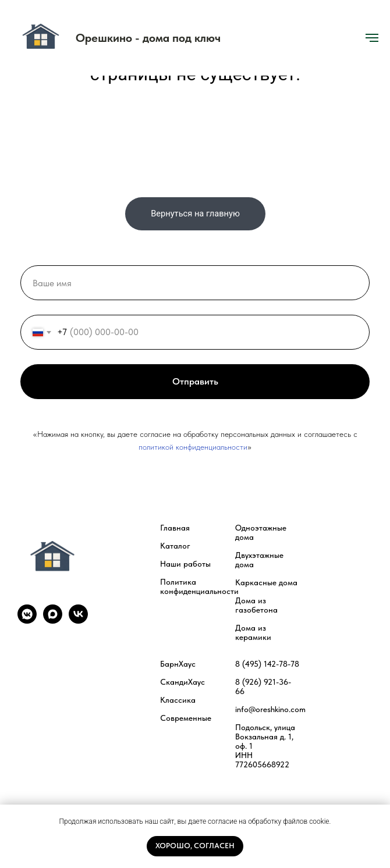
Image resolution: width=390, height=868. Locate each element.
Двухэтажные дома (259, 560)
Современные (186, 718)
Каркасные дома (266, 582)
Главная (175, 528)
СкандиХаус (182, 682)
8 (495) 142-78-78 (267, 664)
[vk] (78, 620)
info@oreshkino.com (270, 709)
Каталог (175, 546)
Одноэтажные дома (261, 532)
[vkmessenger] (27, 620)
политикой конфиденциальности (193, 447)
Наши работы (185, 564)
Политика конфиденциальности (199, 586)
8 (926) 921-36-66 (263, 686)
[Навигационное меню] (372, 38)
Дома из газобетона (256, 605)
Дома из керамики (253, 632)
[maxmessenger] (53, 620)
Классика (178, 700)
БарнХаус (178, 664)
